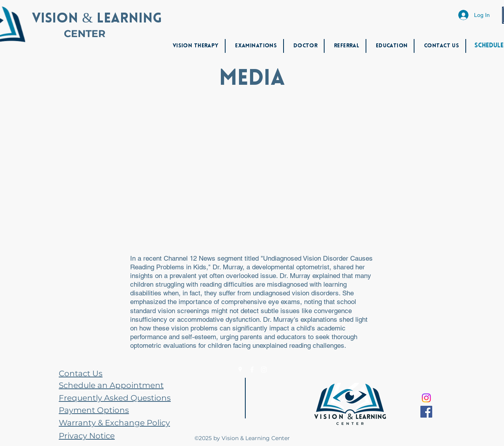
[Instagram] (264, 369)
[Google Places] (240, 369)
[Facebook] (252, 369)
